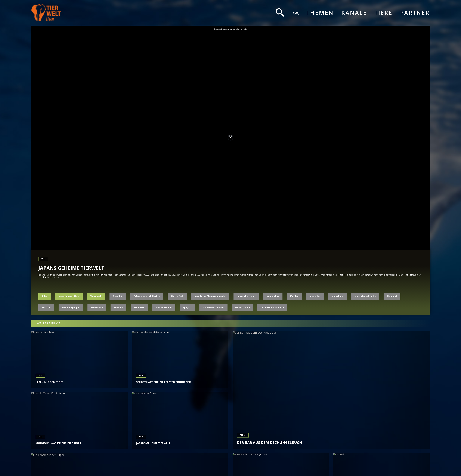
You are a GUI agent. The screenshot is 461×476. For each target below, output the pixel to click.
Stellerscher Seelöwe (213, 307)
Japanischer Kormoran (272, 307)
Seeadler (118, 307)
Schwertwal (97, 307)
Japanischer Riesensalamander (210, 296)
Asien (45, 296)
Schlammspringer (71, 307)
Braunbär (118, 296)
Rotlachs (46, 307)
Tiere (383, 13)
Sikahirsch (139, 307)
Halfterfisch (177, 296)
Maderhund (337, 296)
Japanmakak (273, 296)
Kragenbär (315, 296)
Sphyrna (187, 307)
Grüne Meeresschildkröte (147, 296)
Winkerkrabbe (242, 307)
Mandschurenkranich (365, 296)
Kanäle (354, 13)
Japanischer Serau (246, 296)
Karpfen (294, 296)
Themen (320, 13)
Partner (415, 13)
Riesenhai (392, 296)
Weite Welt (96, 296)
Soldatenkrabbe (164, 307)
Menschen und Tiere (69, 296)
